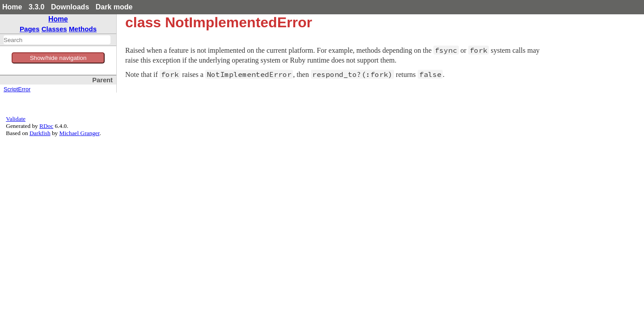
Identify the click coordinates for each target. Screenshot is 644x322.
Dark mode (114, 7)
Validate (16, 119)
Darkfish (40, 133)
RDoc (46, 126)
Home (12, 7)
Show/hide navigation (58, 58)
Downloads (70, 7)
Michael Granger (80, 133)
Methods (83, 29)
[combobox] (57, 40)
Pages (30, 29)
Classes (54, 29)
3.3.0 (37, 7)
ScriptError (17, 89)
